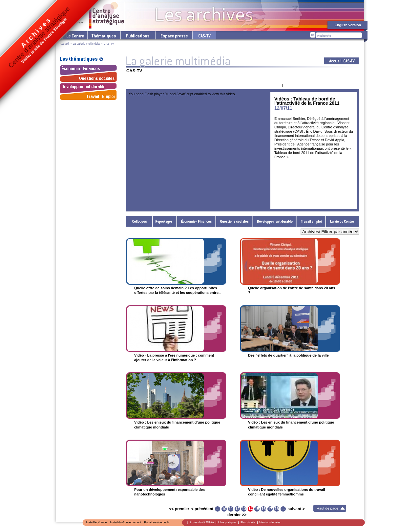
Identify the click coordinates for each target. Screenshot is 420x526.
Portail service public (157, 522)
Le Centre (75, 35)
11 (231, 509)
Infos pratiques (227, 522)
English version (348, 25)
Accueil (64, 44)
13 (244, 509)
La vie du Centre (343, 221)
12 (237, 509)
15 (257, 509)
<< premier (179, 509)
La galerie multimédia (86, 44)
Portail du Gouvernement (125, 522)
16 (264, 509)
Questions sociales (234, 221)
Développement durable (275, 221)
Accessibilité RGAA (202, 522)
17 (270, 509)
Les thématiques (104, 35)
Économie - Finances (196, 221)
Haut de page (327, 508)
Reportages (165, 221)
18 (277, 509)
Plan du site (248, 522)
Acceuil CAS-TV (341, 61)
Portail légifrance (96, 522)
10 (224, 509)
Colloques (139, 221)
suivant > (296, 509)
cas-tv (204, 35)
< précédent (202, 509)
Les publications (138, 35)
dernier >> (237, 515)
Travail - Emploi (311, 221)
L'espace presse (174, 35)
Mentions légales (270, 522)
